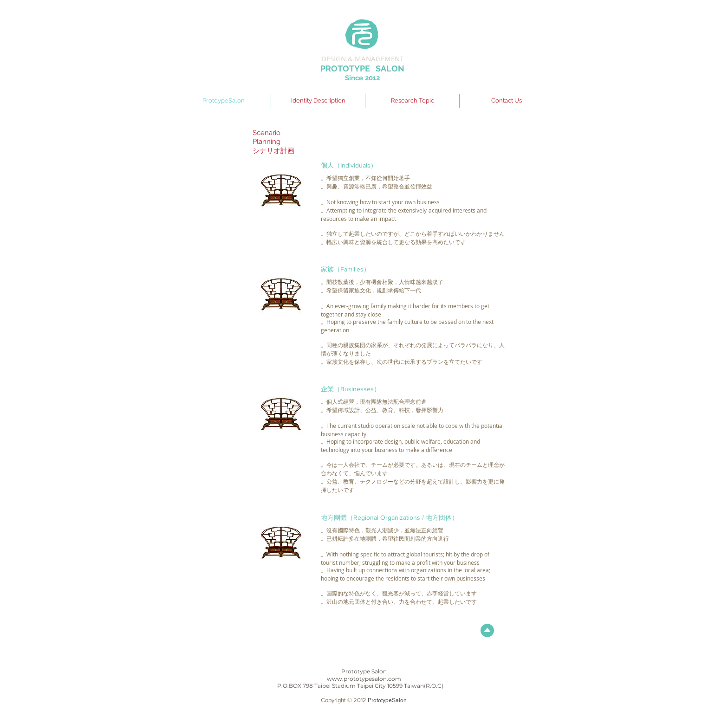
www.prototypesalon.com (364, 679)
